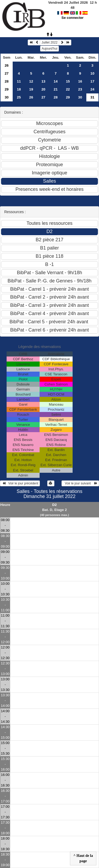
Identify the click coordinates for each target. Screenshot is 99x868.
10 (93, 73)
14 (56, 81)
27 (7, 73)
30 (7, 97)
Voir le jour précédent (20, 483)
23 (80, 89)
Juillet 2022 (49, 42)
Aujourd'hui (50, 49)
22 (68, 89)
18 (19, 89)
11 (19, 81)
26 (7, 65)
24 (93, 89)
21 (56, 89)
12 (31, 81)
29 (7, 89)
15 (68, 81)
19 (31, 89)
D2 (55, 505)
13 (43, 81)
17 (93, 81)
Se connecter (73, 13)
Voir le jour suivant (80, 483)
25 (19, 97)
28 (7, 81)
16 (80, 81)
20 (43, 89)
